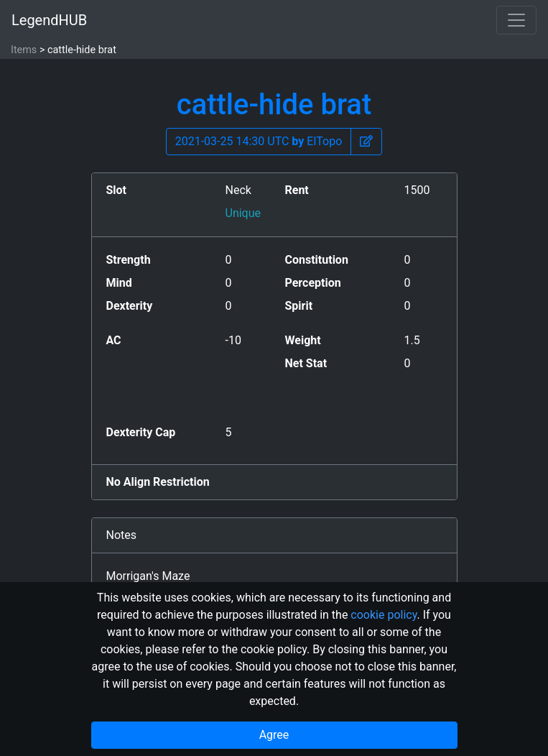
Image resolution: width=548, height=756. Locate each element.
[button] (366, 142)
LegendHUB (49, 20)
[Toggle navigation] (516, 20)
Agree (274, 735)
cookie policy (384, 615)
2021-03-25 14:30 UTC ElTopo (259, 141)
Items (24, 50)
